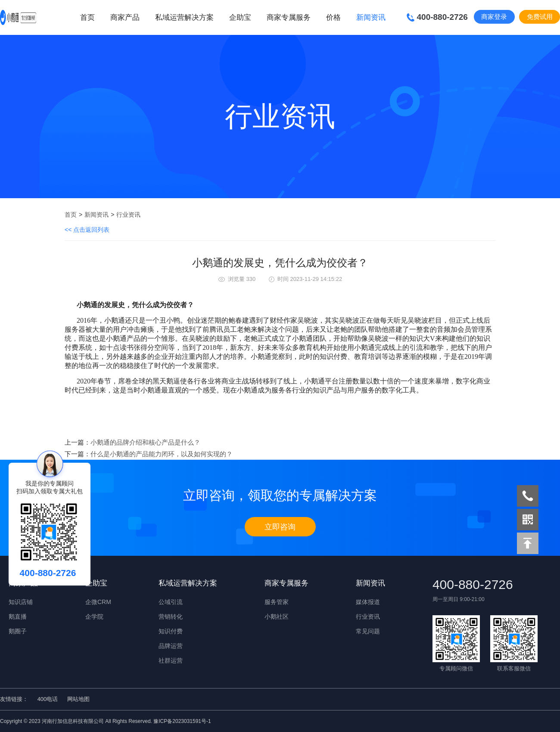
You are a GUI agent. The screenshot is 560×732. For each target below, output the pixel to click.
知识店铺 (21, 602)
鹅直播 (18, 617)
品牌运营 (171, 646)
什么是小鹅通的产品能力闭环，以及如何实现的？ (162, 454)
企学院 (94, 617)
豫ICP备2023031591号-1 (182, 721)
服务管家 (277, 602)
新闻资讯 (96, 215)
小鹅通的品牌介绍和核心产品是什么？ (145, 442)
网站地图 (78, 699)
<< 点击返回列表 (87, 230)
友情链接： (14, 699)
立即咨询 (280, 527)
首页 (87, 17)
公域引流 (171, 602)
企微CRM (98, 602)
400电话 (48, 699)
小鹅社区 (277, 617)
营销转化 (171, 617)
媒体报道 (368, 602)
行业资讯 (128, 215)
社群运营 (171, 660)
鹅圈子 (18, 631)
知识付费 (171, 631)
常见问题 (368, 631)
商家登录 (494, 17)
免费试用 (540, 17)
